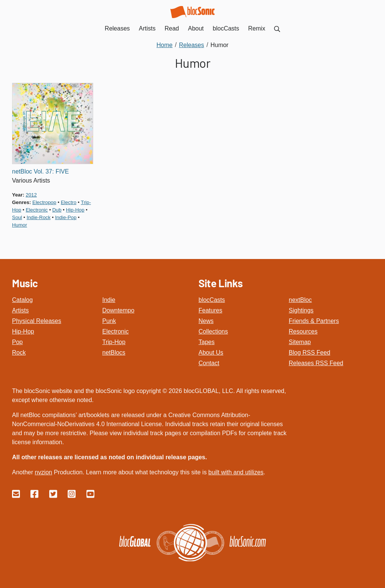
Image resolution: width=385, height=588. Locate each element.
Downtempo (118, 310)
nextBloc (300, 300)
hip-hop (75, 210)
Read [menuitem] (172, 28)
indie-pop (66, 217)
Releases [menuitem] (117, 28)
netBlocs (114, 353)
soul (17, 217)
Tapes (207, 342)
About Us (211, 353)
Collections (213, 331)
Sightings (301, 310)
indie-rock (39, 217)
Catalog (22, 300)
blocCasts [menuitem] (226, 28)
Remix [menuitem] (257, 28)
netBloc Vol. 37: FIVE (40, 171)
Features (210, 310)
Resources (303, 331)
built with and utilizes (236, 472)
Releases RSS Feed (316, 363)
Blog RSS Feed (309, 353)
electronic (36, 210)
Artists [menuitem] (147, 28)
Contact (209, 363)
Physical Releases (37, 321)
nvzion (43, 472)
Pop (17, 342)
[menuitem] (277, 28)
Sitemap (300, 342)
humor (20, 225)
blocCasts (212, 300)
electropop (44, 202)
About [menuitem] (196, 28)
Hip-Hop (23, 331)
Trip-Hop (114, 342)
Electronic (115, 331)
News (206, 321)
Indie (109, 300)
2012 (31, 195)
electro (69, 202)
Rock (19, 353)
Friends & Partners (314, 321)
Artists (20, 310)
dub (57, 210)
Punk (109, 321)
